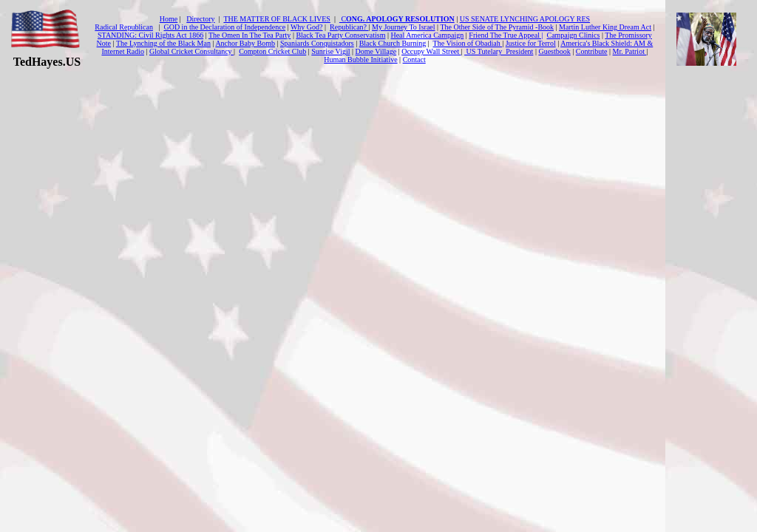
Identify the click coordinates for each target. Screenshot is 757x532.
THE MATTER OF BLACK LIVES (276, 19)
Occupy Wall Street (431, 51)
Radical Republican (124, 27)
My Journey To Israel (404, 27)
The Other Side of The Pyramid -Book (497, 27)
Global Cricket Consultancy (191, 51)
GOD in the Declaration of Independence (224, 27)
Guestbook (554, 51)
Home (169, 19)
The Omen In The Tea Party (249, 35)
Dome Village (376, 51)
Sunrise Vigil (330, 51)
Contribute (592, 51)
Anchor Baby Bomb (245, 43)
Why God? (307, 27)
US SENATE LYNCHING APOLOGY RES (525, 19)
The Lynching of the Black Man (163, 43)
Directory (200, 19)
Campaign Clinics (573, 35)
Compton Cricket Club (272, 51)
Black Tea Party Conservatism (340, 35)
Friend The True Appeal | (506, 35)
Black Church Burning (393, 43)
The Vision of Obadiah (468, 43)
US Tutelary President (499, 51)
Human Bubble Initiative (360, 59)
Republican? (349, 27)
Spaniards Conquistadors (317, 43)
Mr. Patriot (630, 51)
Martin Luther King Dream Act (605, 27)
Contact (414, 59)
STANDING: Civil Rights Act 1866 (150, 35)
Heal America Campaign (427, 35)
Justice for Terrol (531, 43)
